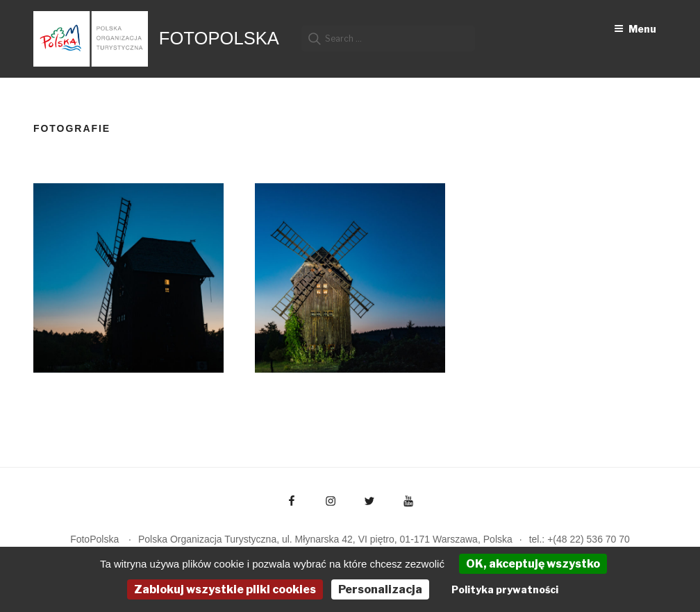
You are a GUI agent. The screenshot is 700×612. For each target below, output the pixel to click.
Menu (635, 29)
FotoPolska (219, 38)
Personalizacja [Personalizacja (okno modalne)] (380, 589)
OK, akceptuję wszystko (533, 564)
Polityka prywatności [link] (505, 589)
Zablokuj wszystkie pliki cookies (225, 589)
